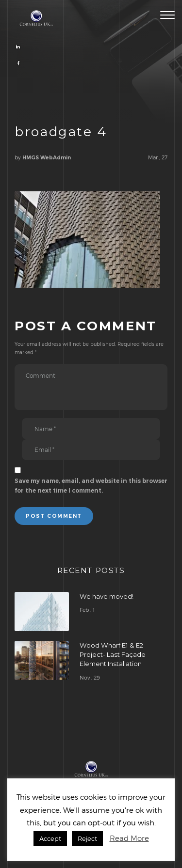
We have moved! (107, 596)
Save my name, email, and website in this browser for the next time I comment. (91, 486)
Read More (129, 838)
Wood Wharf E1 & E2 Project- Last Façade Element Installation (113, 654)
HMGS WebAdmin (47, 158)
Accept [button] (50, 838)
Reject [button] (87, 838)
